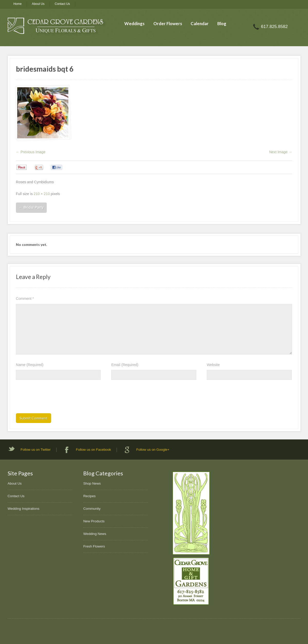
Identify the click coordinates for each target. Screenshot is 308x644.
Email (125, 365)
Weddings (134, 23)
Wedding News (95, 534)
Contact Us (62, 4)
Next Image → (281, 152)
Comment (25, 299)
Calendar (200, 23)
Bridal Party (31, 207)
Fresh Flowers (94, 546)
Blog (222, 23)
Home (17, 4)
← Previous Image (31, 152)
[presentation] (55, 398)
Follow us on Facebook (94, 450)
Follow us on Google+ (153, 450)
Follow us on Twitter (36, 450)
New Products (94, 521)
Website (213, 365)
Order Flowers (168, 23)
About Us (38, 4)
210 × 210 (42, 194)
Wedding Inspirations (24, 509)
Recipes (89, 496)
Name (30, 365)
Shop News (92, 483)
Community (92, 509)
